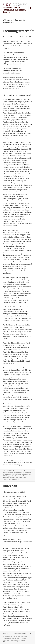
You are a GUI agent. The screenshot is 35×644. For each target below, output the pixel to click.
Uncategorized (25, 633)
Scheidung (27, 476)
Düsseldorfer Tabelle (19, 635)
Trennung (12, 478)
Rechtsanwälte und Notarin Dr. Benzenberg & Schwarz (14, 10)
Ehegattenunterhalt (8, 472)
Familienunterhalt (26, 474)
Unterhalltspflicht (14, 640)
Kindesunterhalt (20, 476)
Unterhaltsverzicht (14, 479)
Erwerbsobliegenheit (19, 472)
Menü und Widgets (30, 10)
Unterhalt (5, 479)
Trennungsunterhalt (18, 31)
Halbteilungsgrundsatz (9, 476)
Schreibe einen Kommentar (12, 642)
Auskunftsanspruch (8, 635)
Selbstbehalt (6, 478)
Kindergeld (24, 637)
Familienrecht (19, 471)
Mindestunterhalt (17, 638)
